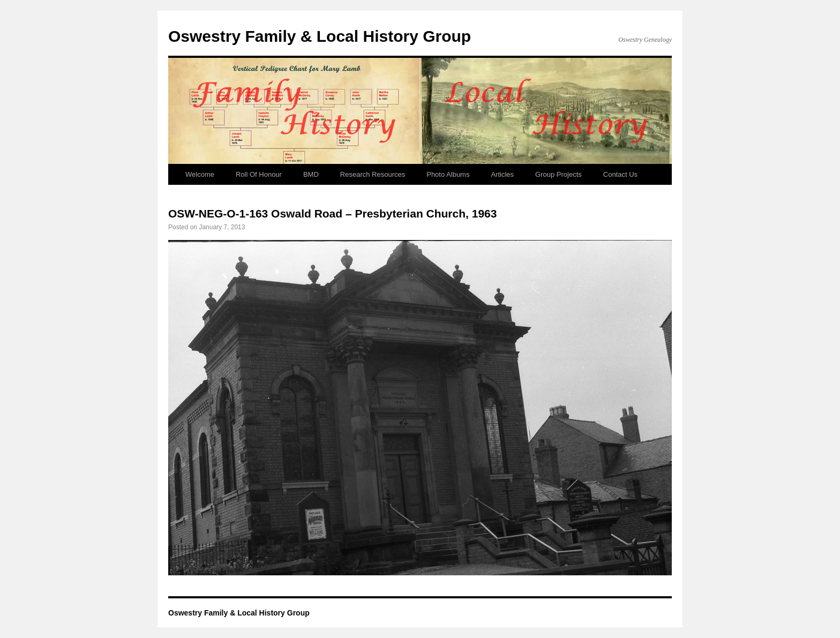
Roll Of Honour (259, 174)
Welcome (200, 174)
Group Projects (558, 174)
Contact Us (620, 174)
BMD (311, 174)
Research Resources (373, 174)
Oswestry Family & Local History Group (320, 36)
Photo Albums (448, 174)
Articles (502, 174)
